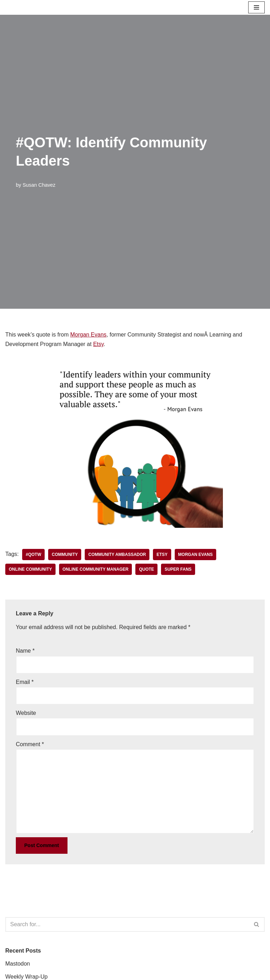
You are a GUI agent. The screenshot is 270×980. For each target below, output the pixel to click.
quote (146, 569)
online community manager (96, 569)
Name (25, 651)
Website (26, 713)
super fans (178, 569)
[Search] (127, 924)
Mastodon (18, 964)
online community (30, 569)
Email (25, 682)
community (65, 555)
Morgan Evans (88, 335)
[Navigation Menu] (256, 7)
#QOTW (33, 555)
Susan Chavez (39, 185)
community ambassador (117, 555)
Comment (30, 744)
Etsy (98, 344)
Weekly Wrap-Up (26, 977)
